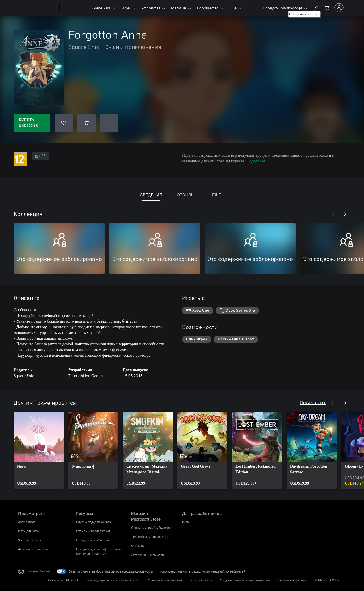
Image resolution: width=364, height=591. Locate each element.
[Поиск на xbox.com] (316, 7)
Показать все (313, 402)
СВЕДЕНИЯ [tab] (151, 195)
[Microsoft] (38, 8)
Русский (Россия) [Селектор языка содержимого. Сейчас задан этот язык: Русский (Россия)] (38, 571)
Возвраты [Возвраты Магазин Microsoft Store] (138, 546)
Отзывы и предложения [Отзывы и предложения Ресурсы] (93, 531)
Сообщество (208, 8)
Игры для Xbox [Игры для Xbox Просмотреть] (29, 531)
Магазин (179, 8)
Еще (233, 8)
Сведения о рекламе (292, 580)
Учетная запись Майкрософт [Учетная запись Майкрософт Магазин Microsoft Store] (151, 527)
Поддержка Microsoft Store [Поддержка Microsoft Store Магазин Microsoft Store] (150, 537)
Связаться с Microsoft (64, 580)
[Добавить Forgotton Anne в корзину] (86, 123)
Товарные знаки (201, 580)
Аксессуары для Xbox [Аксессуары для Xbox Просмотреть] (33, 549)
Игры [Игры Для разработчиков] (186, 522)
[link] (39, 450)
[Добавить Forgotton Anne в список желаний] (64, 123)
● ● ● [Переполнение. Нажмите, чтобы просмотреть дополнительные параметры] (109, 123)
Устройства (151, 8)
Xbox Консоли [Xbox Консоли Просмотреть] (28, 522)
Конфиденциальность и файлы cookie (114, 580)
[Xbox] (75, 8)
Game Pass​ (102, 8)
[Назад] (333, 214)
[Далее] (345, 214)
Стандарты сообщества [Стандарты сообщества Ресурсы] (93, 540)
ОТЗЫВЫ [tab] (186, 195)
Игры (126, 8)
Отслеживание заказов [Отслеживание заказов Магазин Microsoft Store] (147, 555)
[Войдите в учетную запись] (339, 8)
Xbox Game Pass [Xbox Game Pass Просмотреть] (30, 540)
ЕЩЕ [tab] (217, 195)
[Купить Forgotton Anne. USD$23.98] (32, 123)
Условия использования (165, 580)
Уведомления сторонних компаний (245, 580)
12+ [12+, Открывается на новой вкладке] (40, 156)
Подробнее (256, 161)
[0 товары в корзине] (327, 7)
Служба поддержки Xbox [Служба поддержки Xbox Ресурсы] (94, 522)
